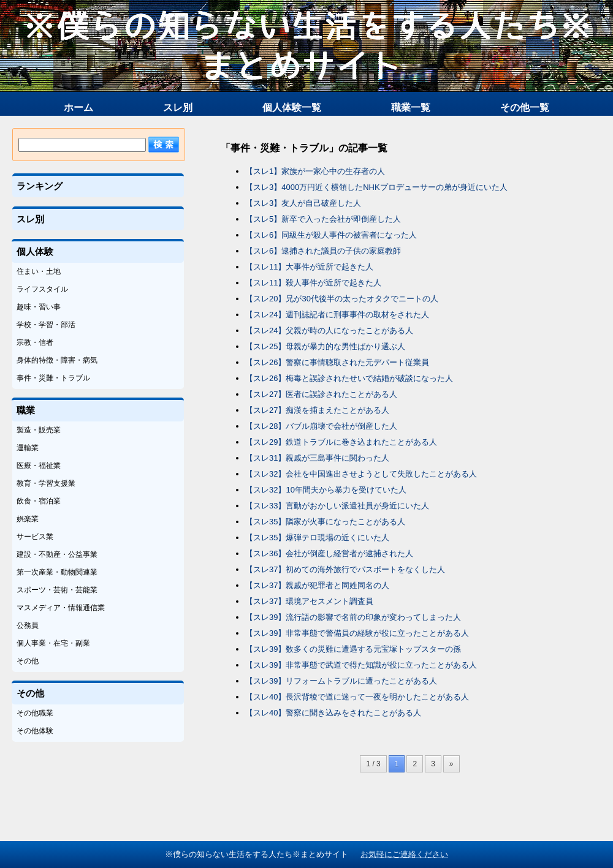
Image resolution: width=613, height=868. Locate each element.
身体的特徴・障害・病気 (57, 360)
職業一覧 (411, 108)
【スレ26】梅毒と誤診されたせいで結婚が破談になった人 (349, 378)
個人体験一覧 (292, 108)
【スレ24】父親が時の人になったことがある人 (329, 330)
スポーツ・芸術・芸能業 (57, 590)
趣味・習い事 (39, 307)
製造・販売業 (39, 430)
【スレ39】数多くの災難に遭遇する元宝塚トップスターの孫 (353, 649)
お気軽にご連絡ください (404, 854)
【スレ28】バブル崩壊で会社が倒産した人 (321, 426)
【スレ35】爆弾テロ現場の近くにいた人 (317, 538)
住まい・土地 (39, 271)
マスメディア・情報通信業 (61, 608)
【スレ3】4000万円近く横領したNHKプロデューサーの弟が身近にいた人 (376, 187)
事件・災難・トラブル (53, 378)
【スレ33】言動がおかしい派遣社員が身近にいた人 (337, 506)
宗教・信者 (35, 342)
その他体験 (35, 731)
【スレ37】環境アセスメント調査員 (309, 601)
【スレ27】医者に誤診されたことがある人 (321, 394)
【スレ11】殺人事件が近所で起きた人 (313, 283)
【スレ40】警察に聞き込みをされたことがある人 (333, 713)
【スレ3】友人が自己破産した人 (303, 203)
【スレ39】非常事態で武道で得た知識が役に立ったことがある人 (361, 665)
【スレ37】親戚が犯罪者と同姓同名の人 (317, 585)
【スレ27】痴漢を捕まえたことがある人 (317, 410)
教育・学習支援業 (46, 483)
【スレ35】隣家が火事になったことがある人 (325, 522)
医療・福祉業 (39, 466)
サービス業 (35, 537)
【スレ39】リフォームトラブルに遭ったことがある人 (341, 681)
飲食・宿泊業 (39, 501)
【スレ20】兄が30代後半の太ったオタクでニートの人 (342, 299)
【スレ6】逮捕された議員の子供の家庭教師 (323, 251)
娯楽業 (28, 519)
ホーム (78, 108)
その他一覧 (525, 108)
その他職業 (35, 713)
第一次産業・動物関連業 (57, 572)
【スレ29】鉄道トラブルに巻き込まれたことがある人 (341, 442)
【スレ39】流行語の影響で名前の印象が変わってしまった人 (353, 617)
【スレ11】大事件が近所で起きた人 (309, 267)
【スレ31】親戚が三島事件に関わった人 (317, 458)
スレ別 (178, 108)
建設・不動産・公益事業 (57, 554)
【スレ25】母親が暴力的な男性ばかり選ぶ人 (325, 346)
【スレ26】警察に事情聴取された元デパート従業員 (337, 362)
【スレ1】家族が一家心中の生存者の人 (315, 171)
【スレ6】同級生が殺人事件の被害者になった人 (331, 235)
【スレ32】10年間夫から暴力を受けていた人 (326, 490)
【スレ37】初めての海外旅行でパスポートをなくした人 (345, 569)
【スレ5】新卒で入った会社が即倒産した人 (323, 219)
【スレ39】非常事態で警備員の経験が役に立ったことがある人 (357, 633)
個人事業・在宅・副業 (53, 643)
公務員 (28, 625)
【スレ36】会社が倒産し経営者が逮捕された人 (329, 553)
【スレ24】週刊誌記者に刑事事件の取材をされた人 (337, 315)
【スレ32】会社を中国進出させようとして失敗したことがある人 (361, 474)
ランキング (40, 186)
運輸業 (28, 448)
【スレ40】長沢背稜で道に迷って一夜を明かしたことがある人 (357, 697)
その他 (28, 661)
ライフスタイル (42, 289)
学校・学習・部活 (46, 325)
